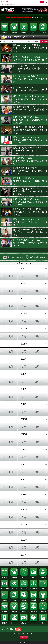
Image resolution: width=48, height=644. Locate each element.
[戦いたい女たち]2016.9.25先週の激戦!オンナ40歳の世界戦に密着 (28, 192)
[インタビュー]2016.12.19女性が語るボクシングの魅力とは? (29, 79)
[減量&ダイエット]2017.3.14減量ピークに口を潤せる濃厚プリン (29, 48)
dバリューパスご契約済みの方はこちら (8, 5)
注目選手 (43, 600)
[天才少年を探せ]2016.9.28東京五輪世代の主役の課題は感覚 (29, 181)
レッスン (34, 622)
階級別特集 (34, 588)
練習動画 (24, 32)
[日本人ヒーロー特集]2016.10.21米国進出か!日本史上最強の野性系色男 (29, 99)
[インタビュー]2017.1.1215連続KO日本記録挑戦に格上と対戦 (28, 69)
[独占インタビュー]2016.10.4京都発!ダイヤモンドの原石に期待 (28, 151)
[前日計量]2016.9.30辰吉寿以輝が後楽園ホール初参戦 (29, 161)
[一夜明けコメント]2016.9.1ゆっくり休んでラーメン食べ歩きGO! (29, 243)
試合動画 (5, 600)
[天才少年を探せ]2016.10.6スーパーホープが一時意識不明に (29, 110)
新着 (4, 41)
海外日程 (5, 611)
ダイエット (19, 41)
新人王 (24, 577)
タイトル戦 (24, 588)
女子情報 (28, 41)
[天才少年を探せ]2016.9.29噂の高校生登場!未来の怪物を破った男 (28, 171)
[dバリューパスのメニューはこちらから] (46, 2)
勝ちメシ (24, 622)
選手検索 (43, 577)
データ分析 (43, 32)
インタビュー (43, 588)
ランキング (34, 32)
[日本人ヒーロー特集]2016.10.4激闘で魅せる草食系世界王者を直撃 (29, 130)
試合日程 (5, 32)
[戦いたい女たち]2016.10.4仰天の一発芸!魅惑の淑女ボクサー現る (28, 140)
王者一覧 (14, 588)
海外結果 (14, 611)
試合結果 (14, 32)
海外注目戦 (34, 611)
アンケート (14, 622)
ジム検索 (34, 600)
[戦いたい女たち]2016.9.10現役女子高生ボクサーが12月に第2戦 (29, 222)
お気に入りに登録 (24, 638)
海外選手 (24, 611)
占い (43, 622)
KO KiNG (11, 41)
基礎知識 (5, 622)
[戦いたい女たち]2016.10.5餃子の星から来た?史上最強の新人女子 (28, 120)
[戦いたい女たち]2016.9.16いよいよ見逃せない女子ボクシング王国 (29, 202)
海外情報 (43, 611)
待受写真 (24, 600)
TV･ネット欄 (5, 588)
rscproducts (36, 41)
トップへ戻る (11, 629)
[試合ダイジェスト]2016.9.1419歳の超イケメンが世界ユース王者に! (29, 212)
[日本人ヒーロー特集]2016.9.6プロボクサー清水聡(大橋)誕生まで (28, 232)
